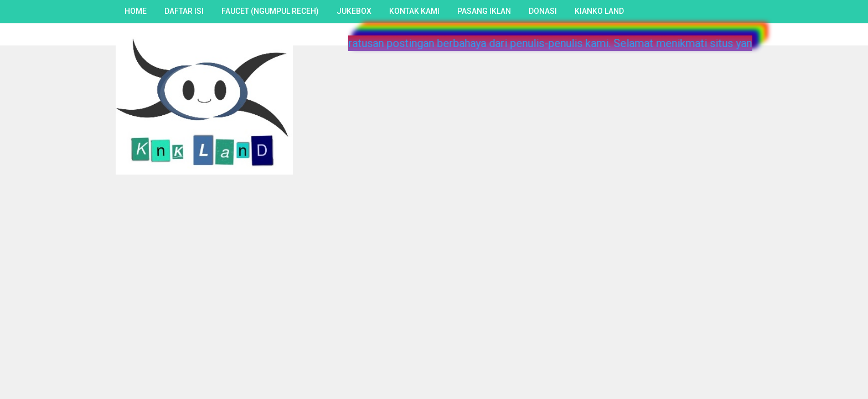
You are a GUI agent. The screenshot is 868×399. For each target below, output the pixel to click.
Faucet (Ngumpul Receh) (270, 11)
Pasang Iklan (484, 11)
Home (136, 11)
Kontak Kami (414, 11)
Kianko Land (599, 11)
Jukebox (354, 11)
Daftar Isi (184, 11)
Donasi (543, 11)
